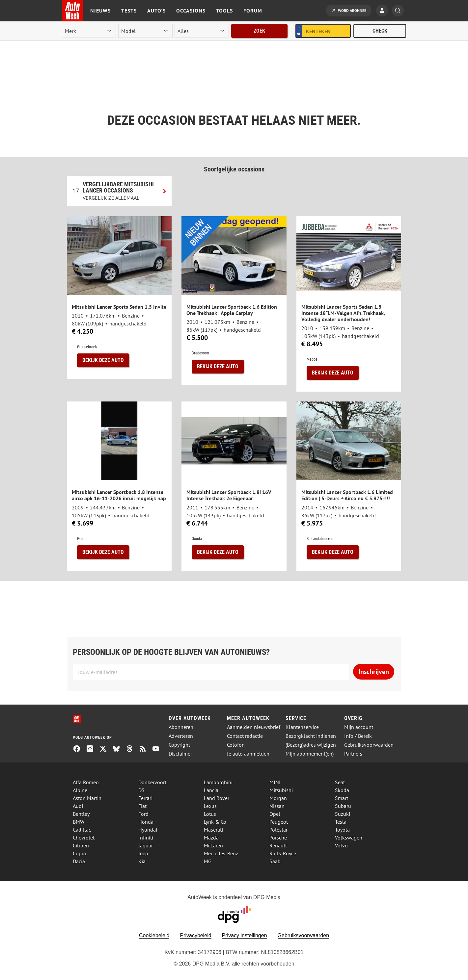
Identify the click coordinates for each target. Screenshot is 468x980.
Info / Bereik (358, 736)
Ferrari (145, 798)
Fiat (142, 806)
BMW (79, 822)
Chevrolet (84, 838)
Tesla (341, 822)
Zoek (259, 31)
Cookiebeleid (154, 935)
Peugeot (279, 822)
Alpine (80, 790)
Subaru (343, 806)
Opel (275, 814)
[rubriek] (202, 31)
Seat (340, 782)
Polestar (278, 830)
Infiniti (146, 838)
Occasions (191, 11)
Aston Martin (87, 798)
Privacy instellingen (245, 935)
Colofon (236, 745)
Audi (78, 806)
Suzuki (343, 814)
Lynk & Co (215, 822)
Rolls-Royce (283, 853)
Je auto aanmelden (248, 754)
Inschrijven (374, 672)
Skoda (342, 790)
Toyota (342, 830)
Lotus (210, 814)
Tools (224, 11)
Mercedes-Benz (221, 853)
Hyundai (148, 830)
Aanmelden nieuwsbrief (254, 727)
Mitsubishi (281, 790)
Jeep (143, 853)
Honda (146, 822)
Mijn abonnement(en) (310, 754)
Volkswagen (349, 838)
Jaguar (146, 845)
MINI (275, 782)
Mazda (211, 838)
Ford (143, 814)
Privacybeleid (195, 935)
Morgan (278, 798)
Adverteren (181, 736)
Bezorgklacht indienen (311, 736)
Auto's (156, 11)
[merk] (89, 31)
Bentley (81, 814)
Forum (253, 11)
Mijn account (359, 727)
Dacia (79, 861)
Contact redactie (245, 736)
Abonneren (181, 727)
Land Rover (217, 798)
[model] (145, 31)
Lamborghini (218, 782)
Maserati (213, 830)
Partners (353, 754)
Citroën (81, 845)
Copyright (179, 745)
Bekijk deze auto (103, 360)
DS (141, 790)
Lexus (210, 806)
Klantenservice (302, 727)
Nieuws (100, 11)
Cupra (79, 853)
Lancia (211, 790)
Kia (142, 861)
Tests (129, 11)
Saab (275, 861)
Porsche (278, 838)
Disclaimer (180, 754)
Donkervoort (152, 782)
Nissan (277, 806)
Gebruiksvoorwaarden (369, 745)
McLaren (213, 845)
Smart (342, 798)
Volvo (341, 845)
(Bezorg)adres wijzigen (311, 745)
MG (208, 861)
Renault (278, 845)
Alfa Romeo (86, 782)
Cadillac (82, 830)
